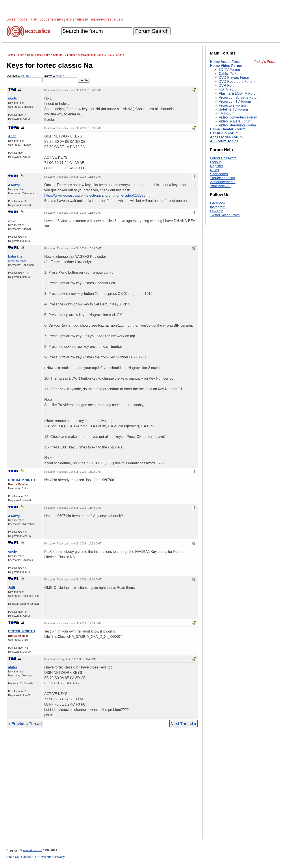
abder (13, 667)
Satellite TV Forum (233, 109)
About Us (13, 857)
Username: (24, 78)
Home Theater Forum (228, 129)
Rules (214, 170)
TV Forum (227, 113)
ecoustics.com (33, 850)
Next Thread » (184, 724)
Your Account (220, 186)
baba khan (16, 256)
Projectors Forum (232, 105)
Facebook (218, 203)
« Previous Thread (25, 724)
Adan (12, 136)
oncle (12, 98)
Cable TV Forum (232, 74)
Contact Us (29, 857)
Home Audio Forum (226, 62)
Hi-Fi (34, 20)
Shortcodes (219, 174)
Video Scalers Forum (235, 121)
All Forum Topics (224, 141)
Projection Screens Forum (239, 97)
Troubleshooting (223, 178)
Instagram (218, 207)
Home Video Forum (226, 66)
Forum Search (152, 31)
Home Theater (77, 20)
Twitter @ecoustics (225, 215)
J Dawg (14, 185)
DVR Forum (228, 86)
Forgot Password (223, 158)
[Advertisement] (102, 787)
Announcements (223, 182)
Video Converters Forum (238, 117)
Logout (215, 162)
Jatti (12, 587)
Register (217, 166)
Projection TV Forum (235, 101)
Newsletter (45, 857)
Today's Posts (265, 62)
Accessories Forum (226, 137)
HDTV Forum (229, 89)
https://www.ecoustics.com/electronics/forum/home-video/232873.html (99, 195)
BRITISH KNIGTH (22, 480)
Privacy (60, 857)
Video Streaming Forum (237, 125)
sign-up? (26, 76)
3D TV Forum (229, 70)
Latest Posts (17, 20)
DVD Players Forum (234, 78)
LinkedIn (217, 211)
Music (119, 20)
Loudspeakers (51, 20)
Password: (60, 78)
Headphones (101, 20)
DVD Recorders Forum (237, 82)
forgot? (60, 76)
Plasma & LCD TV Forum (239, 93)
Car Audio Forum (224, 133)
